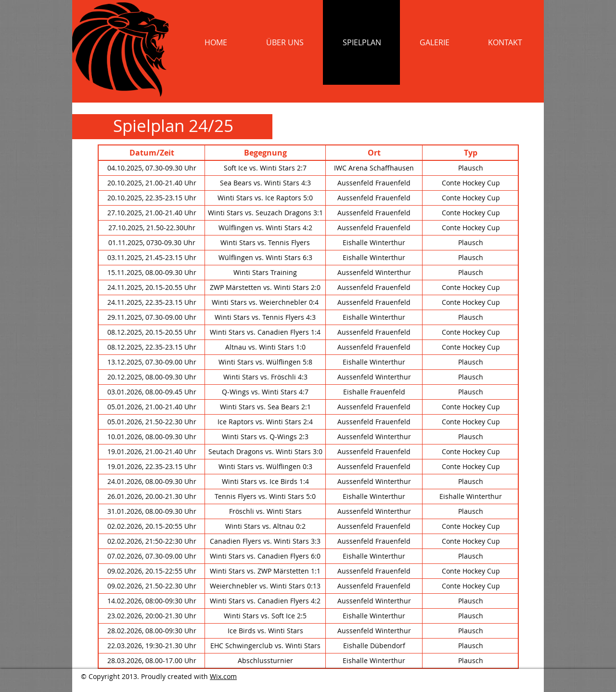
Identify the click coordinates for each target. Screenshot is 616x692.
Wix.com (223, 676)
